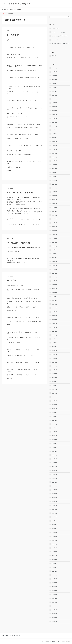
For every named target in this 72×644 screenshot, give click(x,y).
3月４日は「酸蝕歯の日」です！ (59, 40)
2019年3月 (54, 370)
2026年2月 (54, 76)
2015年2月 (54, 513)
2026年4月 (54, 68)
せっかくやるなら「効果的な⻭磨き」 (60, 36)
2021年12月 (55, 250)
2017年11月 (55, 416)
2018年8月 (54, 389)
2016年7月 (54, 463)
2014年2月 (54, 556)
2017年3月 (54, 436)
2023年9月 (54, 180)
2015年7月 (54, 498)
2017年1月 (54, 440)
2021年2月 (54, 289)
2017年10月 (55, 420)
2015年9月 (54, 490)
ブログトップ (13, 10)
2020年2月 (54, 331)
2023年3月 (54, 200)
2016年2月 (54, 478)
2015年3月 (54, 509)
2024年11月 (55, 134)
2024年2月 (54, 165)
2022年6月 (54, 231)
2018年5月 (54, 401)
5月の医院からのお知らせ (18, 243)
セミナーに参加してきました (20, 193)
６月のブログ (13, 35)
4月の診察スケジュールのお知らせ (60, 32)
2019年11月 (55, 343)
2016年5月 (54, 467)
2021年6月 (54, 273)
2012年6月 (54, 618)
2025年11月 (55, 87)
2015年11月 (55, 482)
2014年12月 (55, 521)
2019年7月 (54, 358)
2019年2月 (54, 374)
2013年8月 (54, 575)
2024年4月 (54, 157)
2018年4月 (54, 405)
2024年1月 (54, 169)
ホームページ (5, 10)
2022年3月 (54, 242)
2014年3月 (54, 552)
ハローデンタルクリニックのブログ (16, 4)
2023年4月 (54, 196)
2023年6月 (54, 188)
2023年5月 (54, 192)
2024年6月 (54, 149)
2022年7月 (54, 227)
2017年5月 (54, 432)
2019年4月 (54, 366)
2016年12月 (55, 443)
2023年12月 (55, 173)
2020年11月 (55, 300)
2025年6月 (54, 107)
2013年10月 (55, 571)
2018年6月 (54, 397)
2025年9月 (54, 95)
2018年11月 (55, 382)
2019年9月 (54, 351)
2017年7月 (54, 428)
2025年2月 (54, 122)
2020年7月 (54, 312)
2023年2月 (54, 204)
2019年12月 (55, 339)
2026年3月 (54, 72)
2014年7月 (54, 536)
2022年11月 (55, 211)
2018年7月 (54, 393)
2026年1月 (54, 80)
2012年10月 (55, 606)
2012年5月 (54, 622)
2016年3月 (54, 474)
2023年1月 (54, 207)
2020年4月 (54, 324)
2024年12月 (55, 130)
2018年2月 (54, 409)
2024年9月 (54, 142)
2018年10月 (55, 385)
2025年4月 (54, 115)
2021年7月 (54, 269)
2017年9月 (54, 424)
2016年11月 (55, 447)
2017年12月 (55, 413)
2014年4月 (54, 548)
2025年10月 (55, 91)
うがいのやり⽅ (55, 28)
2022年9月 (54, 219)
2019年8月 (54, 354)
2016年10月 (55, 451)
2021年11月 (55, 254)
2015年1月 (54, 517)
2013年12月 (55, 563)
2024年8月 (54, 145)
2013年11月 (55, 567)
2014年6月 (54, 540)
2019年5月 (54, 362)
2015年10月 (55, 486)
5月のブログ (12, 280)
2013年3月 (54, 591)
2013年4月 (54, 587)
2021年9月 (54, 262)
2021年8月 (54, 265)
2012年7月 (54, 614)
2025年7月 (54, 103)
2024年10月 (55, 138)
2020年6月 (54, 316)
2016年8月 (54, 459)
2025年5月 (54, 111)
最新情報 (19, 10)
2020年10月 (55, 304)
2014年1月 (54, 560)
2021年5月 (54, 277)
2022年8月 (54, 223)
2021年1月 (54, 293)
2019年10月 (55, 347)
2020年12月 (55, 296)
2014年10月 (55, 529)
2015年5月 (54, 505)
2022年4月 (54, 238)
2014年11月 (55, 525)
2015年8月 (54, 494)
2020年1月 (54, 335)
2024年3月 (54, 161)
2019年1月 (54, 378)
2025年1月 (54, 126)
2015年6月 (54, 502)
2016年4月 (54, 471)
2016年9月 (54, 455)
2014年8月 (54, 532)
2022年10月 (55, 215)
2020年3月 (54, 327)
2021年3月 (54, 285)
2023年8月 (54, 184)
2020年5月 (54, 320)
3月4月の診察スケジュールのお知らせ (60, 44)
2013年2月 (54, 594)
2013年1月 (54, 598)
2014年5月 (54, 544)
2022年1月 (54, 246)
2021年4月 (54, 281)
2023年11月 (55, 176)
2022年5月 (54, 234)
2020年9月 (54, 308)
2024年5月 (54, 153)
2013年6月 (54, 583)
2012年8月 (54, 610)
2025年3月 (54, 118)
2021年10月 (55, 258)
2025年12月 (55, 83)
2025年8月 (54, 99)
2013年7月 (54, 579)
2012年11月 (55, 602)
